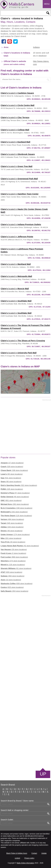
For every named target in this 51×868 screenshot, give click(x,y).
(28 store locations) (14, 549)
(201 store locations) (11, 538)
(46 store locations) (15, 497)
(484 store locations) (13, 576)
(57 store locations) (15, 493)
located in (17, 93)
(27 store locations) (12, 463)
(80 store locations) (11, 482)
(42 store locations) (20, 546)
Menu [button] (47, 4)
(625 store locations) (12, 587)
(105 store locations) (12, 489)
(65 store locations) (12, 474)
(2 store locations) (13, 553)
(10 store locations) (11, 580)
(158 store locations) (17, 508)
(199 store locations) (14, 470)
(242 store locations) (14, 512)
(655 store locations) (11, 572)
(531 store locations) (11, 478)
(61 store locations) (16, 568)
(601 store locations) (11, 500)
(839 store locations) (17, 584)
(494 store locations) (12, 519)
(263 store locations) (14, 591)
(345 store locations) (12, 523)
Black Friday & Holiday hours (17, 853)
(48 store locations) (12, 531)
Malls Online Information (25, 863)
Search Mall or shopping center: (15, 810)
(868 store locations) (14, 557)
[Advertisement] (26, 427)
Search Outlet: (7, 820)
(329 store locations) (12, 467)
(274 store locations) (13, 561)
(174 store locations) (15, 534)
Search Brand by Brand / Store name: (17, 801)
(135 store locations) (13, 565)
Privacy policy (29, 858)
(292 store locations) (15, 504)
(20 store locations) (13, 542)
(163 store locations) (12, 527)
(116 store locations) (16, 516)
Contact (34, 853)
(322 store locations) (19, 485)
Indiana (36, 47)
